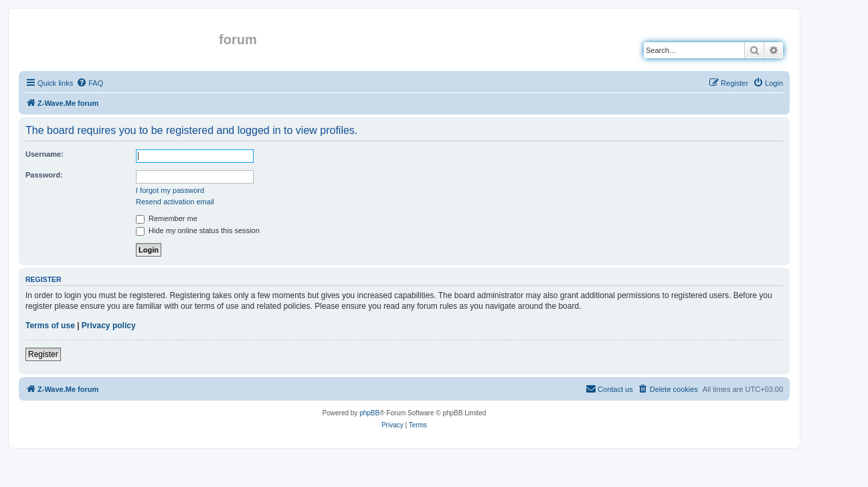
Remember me (167, 218)
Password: (44, 175)
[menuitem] (90, 83)
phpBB (369, 413)
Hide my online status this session (198, 230)
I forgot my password (170, 190)
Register (43, 354)
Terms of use (50, 326)
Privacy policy (109, 326)
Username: (45, 154)
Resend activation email (175, 202)
